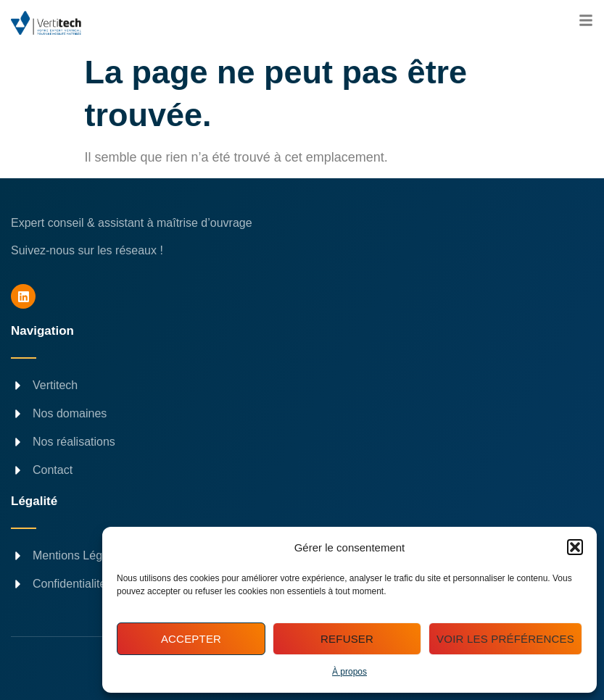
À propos (349, 672)
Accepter (191, 639)
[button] (575, 547)
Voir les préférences (505, 639)
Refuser (347, 639)
